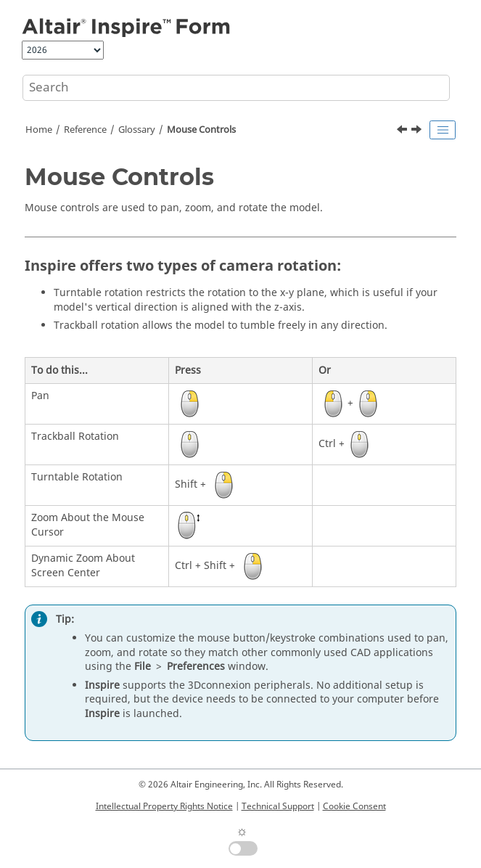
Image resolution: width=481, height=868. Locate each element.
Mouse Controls (201, 130)
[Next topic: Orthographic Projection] (418, 131)
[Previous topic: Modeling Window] (403, 131)
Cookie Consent (354, 806)
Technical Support (278, 806)
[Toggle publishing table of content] (443, 130)
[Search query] (236, 88)
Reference (85, 130)
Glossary (137, 130)
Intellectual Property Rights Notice (164, 806)
